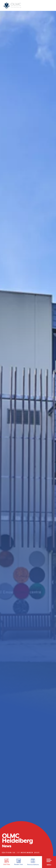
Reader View (19, 862)
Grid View (7, 862)
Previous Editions (33, 862)
